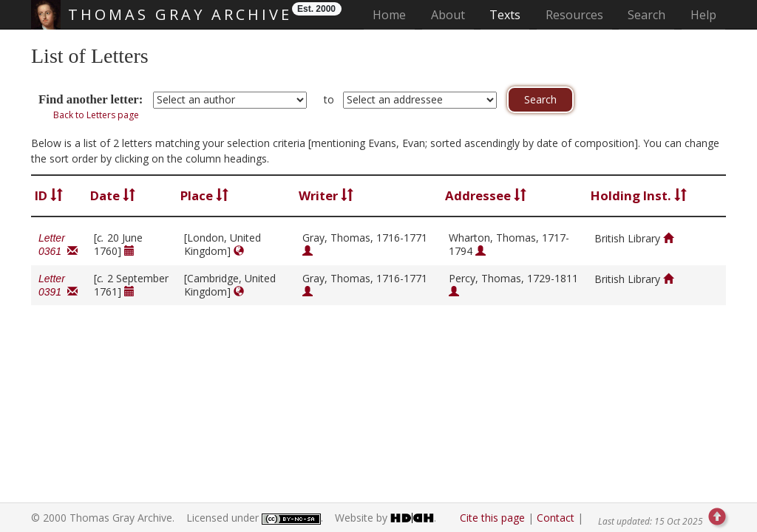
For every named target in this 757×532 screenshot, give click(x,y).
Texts (505, 15)
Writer (326, 195)
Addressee (486, 195)
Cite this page (492, 518)
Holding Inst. (639, 195)
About (448, 15)
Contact (556, 518)
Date (113, 195)
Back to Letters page (96, 115)
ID (49, 195)
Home (394, 14)
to (329, 99)
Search (646, 15)
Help (703, 15)
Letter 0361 (58, 245)
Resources (574, 15)
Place (204, 195)
